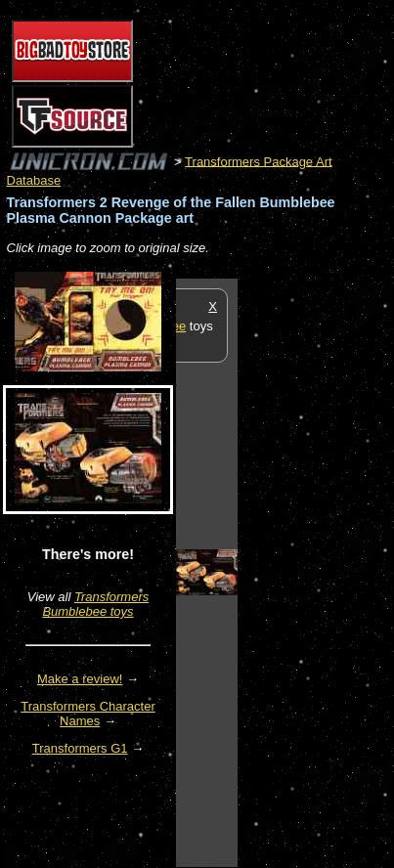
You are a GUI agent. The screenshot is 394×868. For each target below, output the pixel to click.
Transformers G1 (80, 748)
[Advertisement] (316, 572)
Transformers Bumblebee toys (95, 604)
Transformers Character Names (88, 714)
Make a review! (80, 679)
